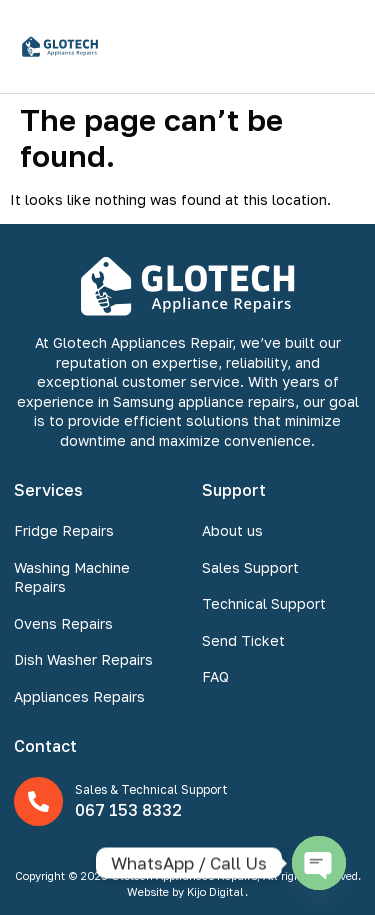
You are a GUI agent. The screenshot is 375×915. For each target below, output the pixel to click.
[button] (338, 46)
